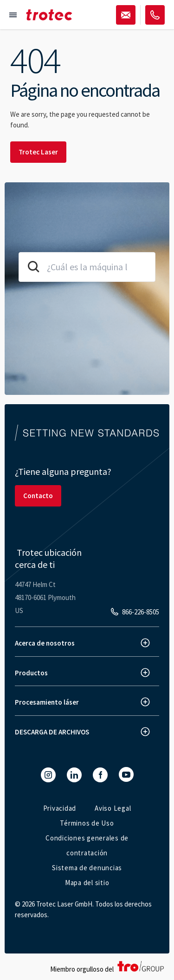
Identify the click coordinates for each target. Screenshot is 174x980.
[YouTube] (126, 774)
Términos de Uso (87, 823)
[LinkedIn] (74, 775)
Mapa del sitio (87, 883)
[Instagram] (48, 775)
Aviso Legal (113, 808)
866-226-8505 (141, 612)
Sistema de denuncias (87, 868)
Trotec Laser (38, 152)
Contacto (38, 496)
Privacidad (60, 808)
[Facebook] (100, 775)
